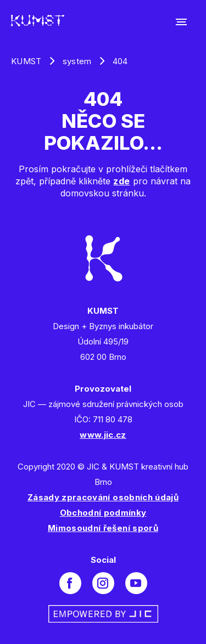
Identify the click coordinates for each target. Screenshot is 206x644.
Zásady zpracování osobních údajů (103, 497)
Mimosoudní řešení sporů (103, 528)
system (77, 61)
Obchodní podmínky (103, 513)
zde (121, 181)
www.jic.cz (103, 435)
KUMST (26, 61)
